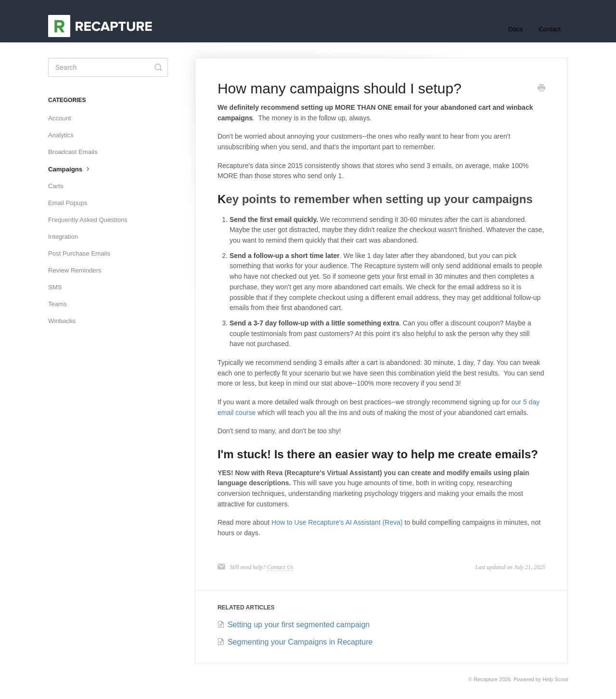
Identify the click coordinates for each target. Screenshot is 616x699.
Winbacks (62, 321)
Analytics (61, 135)
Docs (515, 29)
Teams (58, 304)
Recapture (486, 679)
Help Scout (555, 679)
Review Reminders (75, 270)
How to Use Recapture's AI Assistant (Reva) (337, 522)
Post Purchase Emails (79, 253)
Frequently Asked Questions (88, 220)
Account (60, 118)
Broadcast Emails (73, 152)
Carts (56, 186)
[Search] (108, 67)
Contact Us (280, 567)
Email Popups (68, 203)
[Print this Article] (541, 89)
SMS (55, 287)
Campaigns (70, 168)
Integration (63, 237)
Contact (550, 29)
